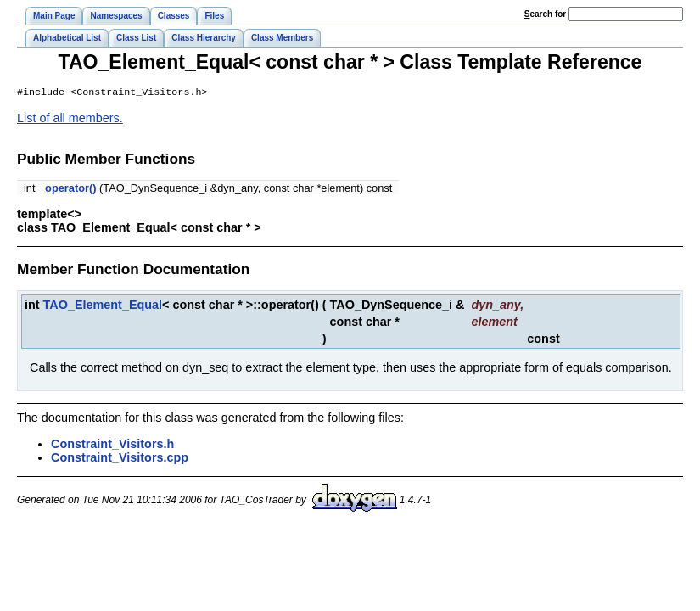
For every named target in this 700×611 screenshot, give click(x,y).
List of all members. (70, 120)
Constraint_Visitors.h (112, 446)
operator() (70, 190)
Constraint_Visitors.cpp (120, 459)
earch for (545, 14)
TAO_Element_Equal (103, 306)
